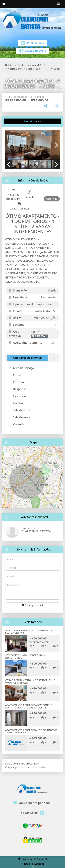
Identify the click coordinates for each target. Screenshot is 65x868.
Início (9, 65)
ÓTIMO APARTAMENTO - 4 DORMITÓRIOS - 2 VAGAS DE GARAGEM (30, 681)
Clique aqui (12, 767)
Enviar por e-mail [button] (32, 605)
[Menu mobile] (4, 4)
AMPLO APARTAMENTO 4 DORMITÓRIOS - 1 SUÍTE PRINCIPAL (30, 632)
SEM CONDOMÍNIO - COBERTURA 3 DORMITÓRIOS (25, 656)
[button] (9, 145)
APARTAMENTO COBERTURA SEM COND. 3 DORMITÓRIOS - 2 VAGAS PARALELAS (29, 706)
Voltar (56, 69)
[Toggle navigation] (59, 4)
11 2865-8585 (35, 43)
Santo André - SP (37, 65)
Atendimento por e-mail (33, 803)
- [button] (7, 455)
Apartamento (15, 69)
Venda (21, 65)
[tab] (15, 121)
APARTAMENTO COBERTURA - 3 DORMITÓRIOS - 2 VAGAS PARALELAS (32, 731)
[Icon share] (32, 50)
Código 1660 (33, 69)
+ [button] (7, 451)
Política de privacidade (32, 864)
